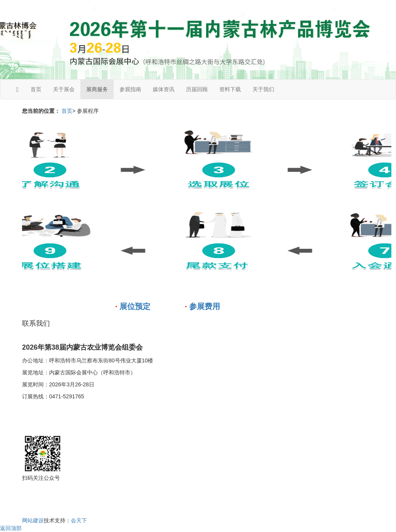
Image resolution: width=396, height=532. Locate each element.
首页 (36, 89)
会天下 (79, 520)
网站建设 (33, 520)
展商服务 (97, 89)
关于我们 (263, 89)
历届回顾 (197, 89)
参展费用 (205, 306)
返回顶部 (11, 528)
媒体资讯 (164, 89)
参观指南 (130, 89)
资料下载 (230, 89)
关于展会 (64, 89)
